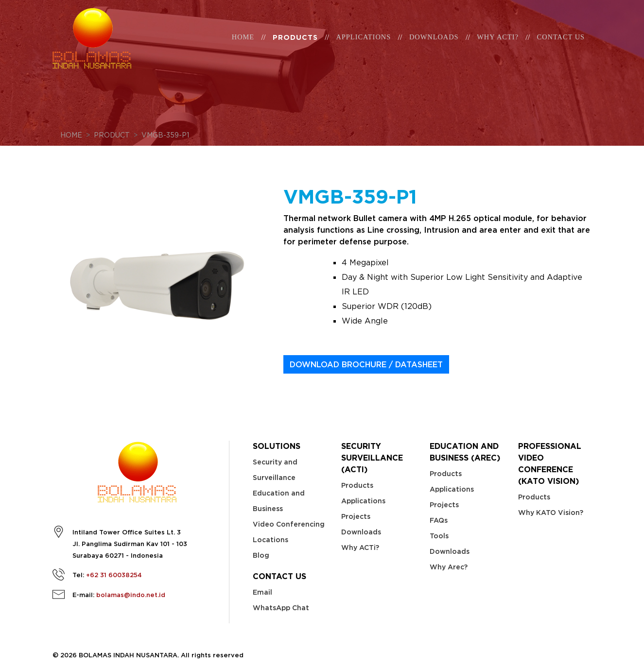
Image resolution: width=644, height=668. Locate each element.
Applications (363, 45)
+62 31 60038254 (114, 575)
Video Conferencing (289, 524)
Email (262, 592)
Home (243, 45)
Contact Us (561, 45)
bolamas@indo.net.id (131, 595)
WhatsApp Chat (281, 608)
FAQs (439, 520)
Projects (356, 516)
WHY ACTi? (498, 45)
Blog (261, 555)
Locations (270, 540)
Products (295, 45)
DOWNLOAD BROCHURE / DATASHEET (366, 364)
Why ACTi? (360, 548)
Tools (439, 536)
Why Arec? (449, 567)
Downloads (434, 45)
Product (112, 135)
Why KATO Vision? (551, 513)
